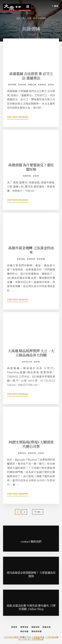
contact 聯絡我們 (31, 541)
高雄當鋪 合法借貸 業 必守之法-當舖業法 (31, 76)
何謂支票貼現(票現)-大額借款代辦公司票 (31, 444)
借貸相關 (12, 85)
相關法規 (32, 85)
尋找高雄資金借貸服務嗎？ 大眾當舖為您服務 (31, 574)
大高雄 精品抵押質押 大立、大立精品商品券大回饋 (31, 353)
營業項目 (21, 259)
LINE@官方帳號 (11, 637)
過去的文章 (27, 362)
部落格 (51, 85)
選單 (56, 6)
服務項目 (22, 453)
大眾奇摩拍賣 (38, 639)
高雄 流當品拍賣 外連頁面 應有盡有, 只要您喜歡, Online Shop (31, 607)
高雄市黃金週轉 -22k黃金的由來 (31, 250)
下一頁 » (38, 512)
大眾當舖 (36, 637)
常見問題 (22, 85)
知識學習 (42, 85)
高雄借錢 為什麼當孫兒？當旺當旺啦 (31, 167)
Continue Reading (18, 117)
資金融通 (41, 259)
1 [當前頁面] (18, 512)
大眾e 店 (26, 639)
